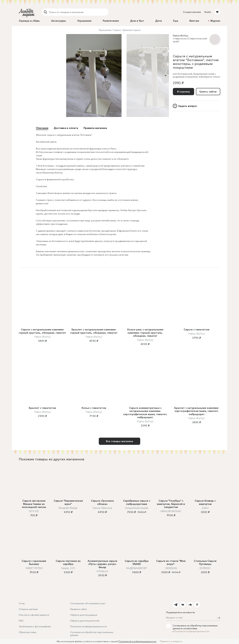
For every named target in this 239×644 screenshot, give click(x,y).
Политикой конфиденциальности (192, 631)
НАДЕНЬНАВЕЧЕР (137, 568)
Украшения (84, 21)
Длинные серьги (132, 30)
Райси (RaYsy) (181, 36)
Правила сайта (78, 609)
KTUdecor (102, 571)
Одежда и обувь (29, 21)
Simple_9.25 (68, 568)
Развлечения (111, 21)
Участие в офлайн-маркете (34, 615)
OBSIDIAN (171, 568)
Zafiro (205, 508)
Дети (159, 21)
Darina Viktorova (102, 508)
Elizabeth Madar (68, 508)
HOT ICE (34, 511)
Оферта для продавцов (84, 615)
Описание (42, 128)
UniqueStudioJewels (137, 508)
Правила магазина (95, 128)
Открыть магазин (28, 609)
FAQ (21, 621)
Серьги (117, 30)
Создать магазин (192, 12)
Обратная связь (28, 632)
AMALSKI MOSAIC (171, 511)
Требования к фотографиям (35, 626)
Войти (208, 12)
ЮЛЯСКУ (205, 568)
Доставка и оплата (66, 128)
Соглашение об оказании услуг (88, 603)
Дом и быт (137, 21)
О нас (22, 603)
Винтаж (194, 21)
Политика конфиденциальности (88, 626)
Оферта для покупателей (85, 621)
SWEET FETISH (34, 568)
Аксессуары (59, 21)
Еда (176, 21)
